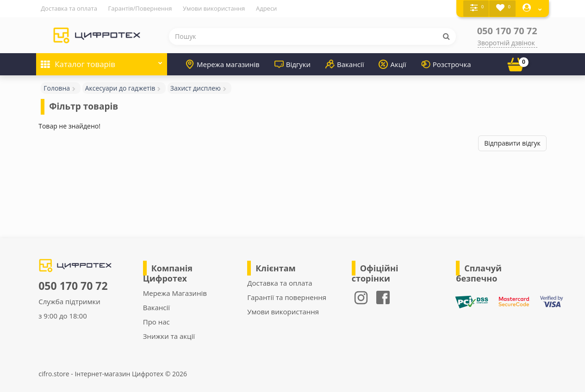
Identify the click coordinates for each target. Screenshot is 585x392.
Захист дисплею (196, 88)
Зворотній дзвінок (506, 42)
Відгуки (292, 64)
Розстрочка (446, 64)
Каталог (102, 61)
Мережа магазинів (222, 64)
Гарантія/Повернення (140, 8)
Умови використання (214, 8)
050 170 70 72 (507, 30)
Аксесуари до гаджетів (120, 88)
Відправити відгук (512, 143)
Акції (392, 64)
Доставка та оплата (69, 8)
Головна (57, 88)
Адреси (266, 8)
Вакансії (345, 64)
